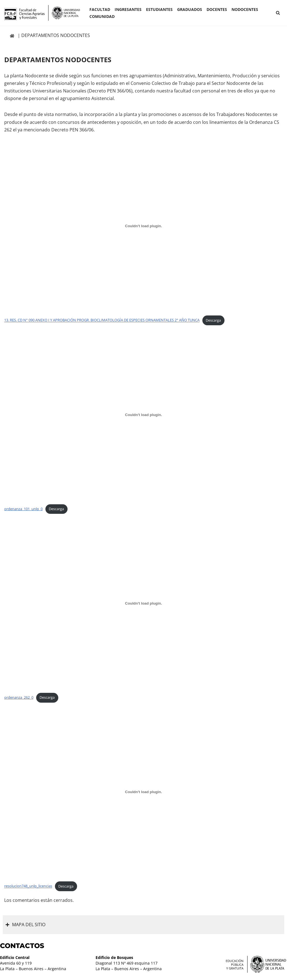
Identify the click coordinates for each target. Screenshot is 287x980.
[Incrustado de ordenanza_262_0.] (143, 603)
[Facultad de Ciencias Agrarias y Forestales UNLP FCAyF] (42, 13)
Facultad (100, 9)
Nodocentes (245, 9)
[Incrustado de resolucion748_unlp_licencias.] (143, 792)
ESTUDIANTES (159, 9)
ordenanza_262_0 (19, 697)
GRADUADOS (190, 9)
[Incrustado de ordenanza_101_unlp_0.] (143, 415)
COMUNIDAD (102, 16)
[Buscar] (278, 13)
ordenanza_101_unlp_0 (23, 509)
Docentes (217, 9)
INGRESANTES (128, 9)
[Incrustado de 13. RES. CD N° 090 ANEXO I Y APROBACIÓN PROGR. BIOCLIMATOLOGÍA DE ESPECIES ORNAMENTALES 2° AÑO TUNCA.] (143, 226)
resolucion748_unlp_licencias (28, 886)
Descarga (213, 320)
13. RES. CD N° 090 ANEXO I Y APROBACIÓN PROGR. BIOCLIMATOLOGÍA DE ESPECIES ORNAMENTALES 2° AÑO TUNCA (102, 320)
